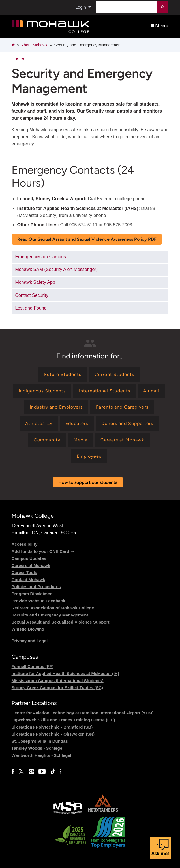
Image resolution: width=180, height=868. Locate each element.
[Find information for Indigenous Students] (42, 391)
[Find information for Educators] (77, 423)
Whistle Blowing (28, 629)
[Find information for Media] (81, 440)
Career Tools (24, 572)
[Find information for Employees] (89, 456)
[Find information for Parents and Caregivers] (122, 407)
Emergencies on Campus (40, 257)
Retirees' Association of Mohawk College (53, 608)
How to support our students (88, 482)
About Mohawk (34, 45)
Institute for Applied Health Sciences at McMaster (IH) (65, 673)
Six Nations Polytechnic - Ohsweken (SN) (53, 734)
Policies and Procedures (36, 587)
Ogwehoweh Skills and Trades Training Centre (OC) (63, 720)
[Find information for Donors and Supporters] (127, 423)
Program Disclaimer (32, 594)
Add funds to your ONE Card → (43, 551)
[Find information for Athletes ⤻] (39, 423)
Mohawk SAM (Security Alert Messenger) (56, 269)
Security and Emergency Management (50, 615)
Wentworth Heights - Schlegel (41, 755)
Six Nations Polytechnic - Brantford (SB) (52, 727)
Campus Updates (29, 558)
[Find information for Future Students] (63, 374)
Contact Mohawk (28, 580)
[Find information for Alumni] (151, 391)
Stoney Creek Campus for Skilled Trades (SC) (57, 688)
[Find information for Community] (47, 440)
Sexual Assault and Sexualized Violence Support (61, 622)
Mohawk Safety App (35, 282)
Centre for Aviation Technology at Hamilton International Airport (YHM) (83, 713)
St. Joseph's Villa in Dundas (40, 741)
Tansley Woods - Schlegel (38, 748)
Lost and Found (31, 308)
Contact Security (32, 295)
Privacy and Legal (30, 641)
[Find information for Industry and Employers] (56, 407)
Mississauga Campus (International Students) (58, 681)
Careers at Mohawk (31, 565)
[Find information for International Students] (105, 391)
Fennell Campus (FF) (33, 666)
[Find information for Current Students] (114, 374)
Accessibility (25, 544)
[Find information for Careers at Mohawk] (122, 440)
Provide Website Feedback (38, 601)
